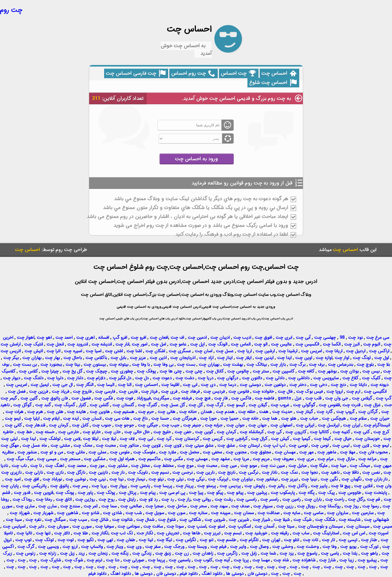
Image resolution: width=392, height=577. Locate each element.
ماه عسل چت (35, 445)
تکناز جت (145, 533)
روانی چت (202, 499)
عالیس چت (281, 344)
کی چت (275, 432)
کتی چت (362, 432)
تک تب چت (122, 533)
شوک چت (74, 560)
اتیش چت (34, 351)
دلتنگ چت (34, 378)
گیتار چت (305, 412)
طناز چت (369, 540)
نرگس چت (249, 472)
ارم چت (353, 392)
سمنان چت (244, 513)
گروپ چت (346, 412)
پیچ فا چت (341, 486)
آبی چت (303, 338)
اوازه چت (324, 358)
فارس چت (128, 392)
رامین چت (292, 499)
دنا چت (113, 560)
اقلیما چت (170, 385)
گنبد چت (43, 405)
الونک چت (218, 344)
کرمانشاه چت (252, 432)
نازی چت (55, 472)
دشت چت (185, 378)
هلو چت (289, 418)
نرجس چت (183, 472)
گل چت (196, 405)
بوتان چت (349, 371)
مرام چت (326, 459)
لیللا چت (91, 439)
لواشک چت (50, 439)
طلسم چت (227, 540)
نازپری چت (11, 472)
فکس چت (104, 398)
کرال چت (259, 439)
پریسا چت (163, 486)
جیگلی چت (148, 425)
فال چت (285, 392)
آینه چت (222, 560)
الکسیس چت (307, 344)
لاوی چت (173, 445)
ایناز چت (225, 358)
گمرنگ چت (65, 405)
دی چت (208, 385)
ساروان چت (338, 513)
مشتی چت (60, 445)
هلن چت (55, 412)
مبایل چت (298, 466)
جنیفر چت (192, 425)
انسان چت (92, 418)
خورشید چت (256, 533)
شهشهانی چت (377, 520)
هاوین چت (100, 412)
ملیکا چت (319, 466)
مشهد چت (221, 459)
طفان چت (126, 540)
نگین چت (329, 479)
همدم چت (225, 412)
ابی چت (190, 385)
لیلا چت (109, 439)
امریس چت (311, 351)
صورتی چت (134, 560)
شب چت (134, 513)
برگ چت (297, 365)
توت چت (66, 540)
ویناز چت (115, 547)
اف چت (177, 338)
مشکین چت (95, 459)
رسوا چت (371, 506)
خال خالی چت (137, 432)
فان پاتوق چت (55, 398)
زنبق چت (163, 553)
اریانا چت (334, 351)
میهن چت (383, 466)
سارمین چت (363, 513)
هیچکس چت (334, 418)
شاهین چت (68, 513)
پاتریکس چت (34, 486)
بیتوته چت (119, 365)
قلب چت (313, 398)
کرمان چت (59, 425)
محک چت (83, 445)
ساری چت (25, 506)
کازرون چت (296, 432)
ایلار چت (244, 358)
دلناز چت (75, 378)
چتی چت (194, 371)
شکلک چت (325, 520)
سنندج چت (70, 506)
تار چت (328, 540)
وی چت (134, 547)
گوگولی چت (304, 405)
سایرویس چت (326, 378)
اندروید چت (78, 344)
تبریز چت (212, 533)
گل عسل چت (173, 405)
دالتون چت (252, 378)
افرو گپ (120, 338)
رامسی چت (247, 499)
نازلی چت (34, 472)
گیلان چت (258, 405)
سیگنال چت (55, 520)
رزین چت (285, 506)
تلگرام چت (249, 540)
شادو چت (90, 513)
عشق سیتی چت (200, 445)
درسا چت (228, 385)
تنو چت (207, 540)
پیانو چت (235, 493)
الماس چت (241, 344)
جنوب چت (102, 425)
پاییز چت (319, 486)
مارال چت (346, 459)
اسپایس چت (14, 526)
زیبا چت (347, 560)
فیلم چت (218, 547)
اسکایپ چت (240, 526)
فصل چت (17, 392)
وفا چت (330, 547)
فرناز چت (149, 392)
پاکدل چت (298, 486)
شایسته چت (350, 520)
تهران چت (271, 540)
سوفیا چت (105, 526)
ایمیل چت (40, 385)
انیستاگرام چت (377, 425)
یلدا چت (350, 553)
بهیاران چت (209, 365)
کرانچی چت (237, 439)
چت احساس (238, 73)
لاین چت (361, 445)
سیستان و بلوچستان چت (320, 526)
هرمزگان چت (185, 418)
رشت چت (224, 499)
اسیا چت (94, 351)
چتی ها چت (171, 371)
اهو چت (44, 338)
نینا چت (116, 479)
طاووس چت (350, 493)
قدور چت (22, 493)
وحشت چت (308, 547)
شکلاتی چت (190, 520)
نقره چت (33, 520)
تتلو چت (292, 540)
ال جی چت (62, 385)
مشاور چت (118, 466)
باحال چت (73, 358)
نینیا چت (309, 479)
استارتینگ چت (326, 533)
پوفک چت (146, 371)
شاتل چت (100, 520)
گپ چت (384, 398)
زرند (82, 553)
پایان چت (10, 486)
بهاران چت (32, 358)
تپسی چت (348, 540)
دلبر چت (37, 526)
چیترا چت (50, 371)
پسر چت (80, 486)
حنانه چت (188, 412)
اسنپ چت (197, 526)
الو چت (261, 344)
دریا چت (206, 378)
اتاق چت (64, 499)
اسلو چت (217, 526)
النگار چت (85, 385)
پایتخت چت (376, 493)
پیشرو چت (367, 560)
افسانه (104, 338)
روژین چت (85, 499)
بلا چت (384, 365)
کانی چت (13, 425)
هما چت (270, 418)
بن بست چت (25, 365)
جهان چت (258, 425)
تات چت (311, 540)
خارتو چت (92, 432)
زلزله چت (48, 553)
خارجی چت (69, 432)
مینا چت (339, 466)
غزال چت (372, 405)
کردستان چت (187, 439)
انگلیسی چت (375, 392)
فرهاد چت (190, 392)
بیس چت (371, 371)
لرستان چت (249, 445)
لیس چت (341, 445)
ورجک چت (174, 547)
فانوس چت (239, 392)
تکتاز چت (100, 533)
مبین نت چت (273, 466)
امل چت (158, 344)
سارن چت (47, 506)
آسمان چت (264, 526)
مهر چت (306, 452)
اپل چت (197, 344)
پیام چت (148, 493)
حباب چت (309, 418)
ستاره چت (198, 513)
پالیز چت (277, 486)
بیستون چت (95, 365)
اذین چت (158, 358)
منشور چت (27, 452)
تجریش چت (168, 533)
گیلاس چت (362, 398)
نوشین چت (76, 479)
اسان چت (204, 351)
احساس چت (279, 73)
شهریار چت (43, 513)
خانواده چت (263, 392)
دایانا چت (358, 385)
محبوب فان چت (373, 452)
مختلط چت (164, 466)
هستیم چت (124, 412)
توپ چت (23, 540)
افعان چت (159, 338)
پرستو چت (207, 486)
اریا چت (245, 351)
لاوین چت (152, 445)
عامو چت (178, 344)
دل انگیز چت (120, 378)
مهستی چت (197, 459)
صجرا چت (155, 506)
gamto (284, 398)
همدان (206, 412)
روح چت (107, 499)
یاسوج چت (307, 553)
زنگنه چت (120, 553)
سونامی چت (129, 526)
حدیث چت (282, 412)
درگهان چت (228, 378)
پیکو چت (215, 493)
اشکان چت (155, 351)
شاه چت (281, 560)
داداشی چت (299, 378)
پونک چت (65, 493)
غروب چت (280, 405)
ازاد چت (206, 358)
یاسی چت (330, 553)
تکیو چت (86, 540)
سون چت (177, 513)
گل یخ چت (73, 371)
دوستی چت (250, 385)
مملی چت (97, 452)
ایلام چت (51, 418)
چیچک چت (97, 371)
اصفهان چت (281, 425)
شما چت (268, 553)
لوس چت (320, 445)
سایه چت (292, 513)
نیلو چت (156, 479)
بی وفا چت (163, 365)
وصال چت (259, 547)
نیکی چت (196, 479)
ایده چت (71, 418)
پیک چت (326, 493)
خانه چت (250, 418)
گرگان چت (368, 412)
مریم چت (261, 459)
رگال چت (356, 499)
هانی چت (167, 412)
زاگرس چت (227, 553)
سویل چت (155, 513)
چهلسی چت (325, 338)
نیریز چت (289, 479)
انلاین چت (363, 486)
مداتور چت (129, 445)
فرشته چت (182, 398)
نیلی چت (175, 479)
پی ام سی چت (172, 493)
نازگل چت (76, 472)
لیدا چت (28, 439)
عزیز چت (138, 358)
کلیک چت (371, 378)
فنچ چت (203, 398)
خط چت (25, 432)
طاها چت (192, 533)
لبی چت (146, 439)
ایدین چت (264, 358)
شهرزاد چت (20, 513)
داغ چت (140, 418)
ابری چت (284, 338)
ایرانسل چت (329, 425)
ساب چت (301, 533)
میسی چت (47, 459)
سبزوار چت (263, 506)
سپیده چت (221, 513)
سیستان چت (358, 526)
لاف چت (127, 439)
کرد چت (164, 439)
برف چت (317, 365)
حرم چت (146, 412)
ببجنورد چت (51, 365)
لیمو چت (381, 445)
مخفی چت (212, 452)
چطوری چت (122, 371)
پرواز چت (119, 486)
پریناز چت (185, 486)
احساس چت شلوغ (273, 83)
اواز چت (342, 358)
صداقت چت (269, 513)
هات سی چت (117, 418)
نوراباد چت (52, 479)
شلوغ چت (167, 520)
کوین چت (204, 432)
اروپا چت (335, 392)
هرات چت (15, 412)
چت (32, 560)
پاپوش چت (255, 486)
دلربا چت (55, 378)
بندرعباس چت (341, 365)
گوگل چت (23, 405)
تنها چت (43, 533)
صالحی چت (131, 506)
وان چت (384, 486)
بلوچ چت (365, 365)
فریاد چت (60, 392)
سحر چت (198, 506)
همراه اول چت (122, 459)
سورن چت (82, 526)
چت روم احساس (193, 73)
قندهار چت (35, 425)
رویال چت (306, 506)
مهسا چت (261, 560)
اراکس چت (379, 351)
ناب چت (19, 466)
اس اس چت (354, 533)
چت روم (11, 10)
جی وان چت (337, 398)
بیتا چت (73, 365)
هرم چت (35, 412)
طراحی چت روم (71, 250)
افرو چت (138, 338)
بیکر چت (11, 358)
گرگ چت (215, 405)
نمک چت (289, 472)
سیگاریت (161, 398)
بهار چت (52, 358)
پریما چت (156, 560)
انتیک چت (34, 344)
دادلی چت (275, 378)
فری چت (169, 392)
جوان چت (236, 425)
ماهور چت (327, 452)
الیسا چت (106, 385)
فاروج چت (82, 392)
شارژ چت (327, 560)
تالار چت (62, 533)
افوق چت (263, 338)
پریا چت (99, 486)
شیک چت (302, 520)
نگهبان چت (351, 479)
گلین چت (29, 398)
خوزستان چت (367, 439)
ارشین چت (265, 351)
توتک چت (45, 540)
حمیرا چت (230, 418)
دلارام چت (96, 378)
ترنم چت (94, 560)
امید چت (13, 479)
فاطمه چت (264, 398)
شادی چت (112, 513)
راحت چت (335, 499)
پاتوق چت (60, 486)
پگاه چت (307, 493)
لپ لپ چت (274, 445)
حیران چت (380, 418)
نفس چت (371, 472)
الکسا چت (332, 344)
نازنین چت (98, 472)
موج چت (185, 466)
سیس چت (383, 526)
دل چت (142, 378)
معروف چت (283, 459)
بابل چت (118, 358)
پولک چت (106, 493)
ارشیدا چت (288, 351)
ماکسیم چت (149, 459)
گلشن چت (99, 405)
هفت (264, 412)
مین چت (229, 466)
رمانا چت (44, 499)
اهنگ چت (55, 466)
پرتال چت (128, 493)
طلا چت (81, 533)
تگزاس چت (186, 540)
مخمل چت (189, 452)
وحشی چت (283, 547)
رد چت (168, 499)
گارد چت (325, 412)
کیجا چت (322, 439)
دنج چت (338, 385)
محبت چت (106, 445)
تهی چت (105, 540)
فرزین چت (39, 392)
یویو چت (348, 547)
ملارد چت (168, 452)
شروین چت (215, 520)
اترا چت (53, 351)
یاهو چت (369, 553)
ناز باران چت (376, 479)
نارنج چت (227, 472)
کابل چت (80, 425)
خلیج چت (162, 432)
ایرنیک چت (218, 479)
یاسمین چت (180, 560)
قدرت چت (351, 405)
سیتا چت (286, 526)
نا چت (36, 466)
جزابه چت (214, 425)
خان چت (113, 432)
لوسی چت (298, 445)
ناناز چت (269, 472)
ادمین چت (197, 338)
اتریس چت (11, 351)
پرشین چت (257, 493)
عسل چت (225, 351)
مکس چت (173, 459)
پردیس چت (230, 486)
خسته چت (45, 432)
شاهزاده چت (304, 560)
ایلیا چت (32, 418)
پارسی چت (140, 486)
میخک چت (360, 466)
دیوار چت (12, 378)
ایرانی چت (305, 425)
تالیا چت (24, 533)
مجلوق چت (261, 452)
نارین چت (205, 472)
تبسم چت (233, 533)
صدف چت (240, 506)
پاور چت (85, 493)
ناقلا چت (351, 472)
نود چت (355, 338)
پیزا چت (196, 493)
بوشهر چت (327, 371)
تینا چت (146, 540)
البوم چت (372, 344)
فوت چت (125, 398)
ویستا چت (197, 547)
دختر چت (298, 385)
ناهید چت (330, 472)
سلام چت (358, 418)
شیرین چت (239, 520)
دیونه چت (380, 385)
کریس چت (213, 439)
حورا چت (209, 418)
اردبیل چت (356, 351)
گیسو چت (236, 405)
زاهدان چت (203, 553)
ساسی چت (314, 513)
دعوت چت (162, 378)
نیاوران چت (242, 479)
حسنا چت (160, 418)
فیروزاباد (144, 398)
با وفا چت (141, 365)
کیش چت (280, 439)
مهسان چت (285, 452)
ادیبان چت (220, 338)
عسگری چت (180, 351)
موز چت (97, 466)
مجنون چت (236, 452)
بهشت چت (233, 365)
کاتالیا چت (320, 432)
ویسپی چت (48, 547)
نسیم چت (160, 472)
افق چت (32, 479)
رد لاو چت (149, 499)
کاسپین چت (284, 371)
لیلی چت (9, 439)
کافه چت (306, 371)
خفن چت (183, 432)
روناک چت (22, 499)
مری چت (306, 459)
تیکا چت (164, 540)
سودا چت (175, 526)
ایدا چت (284, 358)
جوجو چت (124, 425)
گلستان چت (123, 405)
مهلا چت (348, 452)
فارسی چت (105, 392)
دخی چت (318, 385)
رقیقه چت (280, 533)
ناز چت (118, 472)
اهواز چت (26, 338)
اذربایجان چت (183, 358)
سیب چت (78, 520)
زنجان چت (98, 553)
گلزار (83, 405)
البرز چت (352, 344)
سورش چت (58, 526)
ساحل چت (177, 506)
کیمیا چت (302, 439)
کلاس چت (28, 371)
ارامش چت (11, 344)
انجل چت (55, 344)
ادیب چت (242, 338)
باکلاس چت (96, 358)
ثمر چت (91, 506)
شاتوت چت (122, 520)
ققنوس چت (329, 405)
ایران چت (352, 425)
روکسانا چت (330, 506)
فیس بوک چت (309, 392)
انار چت (122, 344)
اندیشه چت (102, 344)
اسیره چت (73, 351)
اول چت (382, 358)
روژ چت (351, 506)
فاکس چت (241, 398)
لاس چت (72, 439)
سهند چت (219, 506)
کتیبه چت (341, 432)
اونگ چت (362, 358)
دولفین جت (275, 385)
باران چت (313, 499)
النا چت (125, 385)
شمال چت (145, 520)
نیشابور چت (267, 479)
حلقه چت (247, 412)
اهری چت (85, 338)
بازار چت (278, 365)
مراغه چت (367, 459)
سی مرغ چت (378, 338)
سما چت (109, 506)
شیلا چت (282, 520)
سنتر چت (261, 371)
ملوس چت (120, 452)
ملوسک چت (144, 452)
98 (341, 338)
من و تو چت (52, 452)
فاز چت (221, 398)
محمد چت (77, 466)
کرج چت (381, 432)
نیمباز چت (136, 479)
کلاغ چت (351, 378)
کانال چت (215, 371)
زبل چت (67, 553)
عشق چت (226, 445)
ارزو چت (70, 547)
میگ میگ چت (20, 459)
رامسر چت (269, 499)
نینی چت (98, 479)
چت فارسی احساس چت (136, 73)
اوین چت (304, 358)
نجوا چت (309, 472)
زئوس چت (26, 553)
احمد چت (64, 338)
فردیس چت (214, 392)
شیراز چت (261, 520)
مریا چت (241, 459)
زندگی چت (142, 553)
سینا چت (14, 520)
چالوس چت (238, 371)
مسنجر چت (70, 459)
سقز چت (153, 547)
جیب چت (171, 425)
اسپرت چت (379, 533)
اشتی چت (114, 351)
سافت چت (153, 526)
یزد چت (287, 553)
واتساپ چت (92, 547)
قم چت (373, 499)
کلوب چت (203, 560)
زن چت (182, 553)
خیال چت (343, 439)
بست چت (186, 365)
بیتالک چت (257, 365)
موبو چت (249, 466)
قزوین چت (44, 493)
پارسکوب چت (283, 493)
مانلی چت (76, 452)
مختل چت (140, 466)
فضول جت (81, 398)
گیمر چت (9, 398)
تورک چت (369, 547)
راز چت (184, 499)
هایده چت (77, 412)
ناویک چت (138, 472)
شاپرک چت (51, 560)
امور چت (139, 344)
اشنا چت (134, 351)
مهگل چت (10, 445)
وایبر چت (238, 547)
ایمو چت (13, 418)
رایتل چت (127, 499)
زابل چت (249, 553)
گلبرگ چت (148, 405)
